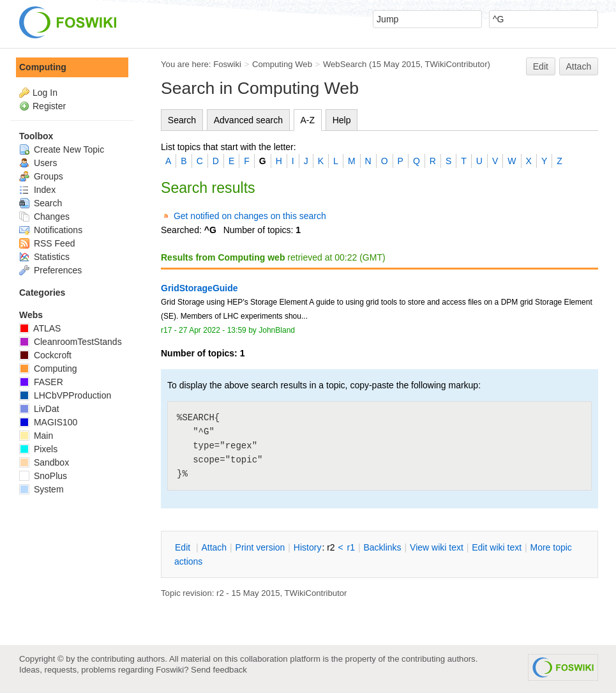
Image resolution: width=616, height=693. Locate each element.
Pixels (38, 449)
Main (36, 436)
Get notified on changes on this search (250, 216)
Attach (579, 66)
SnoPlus (43, 476)
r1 (351, 547)
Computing (43, 67)
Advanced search (248, 120)
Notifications (51, 230)
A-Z (308, 120)
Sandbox (44, 462)
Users (38, 163)
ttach (214, 547)
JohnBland (277, 330)
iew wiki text (437, 547)
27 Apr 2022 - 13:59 (213, 330)
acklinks (382, 547)
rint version (260, 547)
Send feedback (219, 670)
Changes (44, 217)
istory (308, 547)
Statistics (44, 257)
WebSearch (345, 64)
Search (182, 120)
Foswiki (227, 64)
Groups (41, 176)
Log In (45, 93)
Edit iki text (497, 547)
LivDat (39, 409)
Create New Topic (62, 149)
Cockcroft (45, 355)
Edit (541, 66)
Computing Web (282, 64)
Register (49, 106)
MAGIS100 (48, 422)
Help (342, 120)
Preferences (50, 270)
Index (37, 190)
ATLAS (40, 328)
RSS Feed (47, 243)
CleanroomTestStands (71, 342)
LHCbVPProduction (65, 395)
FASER (41, 382)
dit (184, 547)
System (41, 489)
